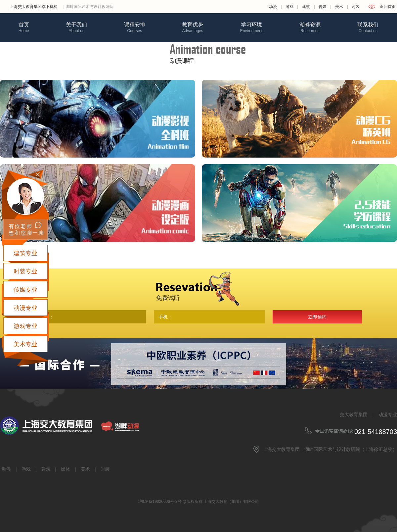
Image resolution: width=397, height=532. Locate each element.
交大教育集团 (354, 414)
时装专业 (25, 271)
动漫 (273, 7)
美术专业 (25, 344)
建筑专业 (25, 253)
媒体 (66, 469)
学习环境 (251, 27)
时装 (356, 7)
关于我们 (76, 27)
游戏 (289, 7)
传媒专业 (25, 290)
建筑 (306, 7)
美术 (339, 7)
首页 (24, 27)
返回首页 (388, 7)
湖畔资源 (310, 27)
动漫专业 (388, 414)
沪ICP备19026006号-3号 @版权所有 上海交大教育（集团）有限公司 (199, 502)
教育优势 (193, 27)
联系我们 (368, 27)
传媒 (323, 7)
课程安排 (135, 27)
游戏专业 (25, 326)
